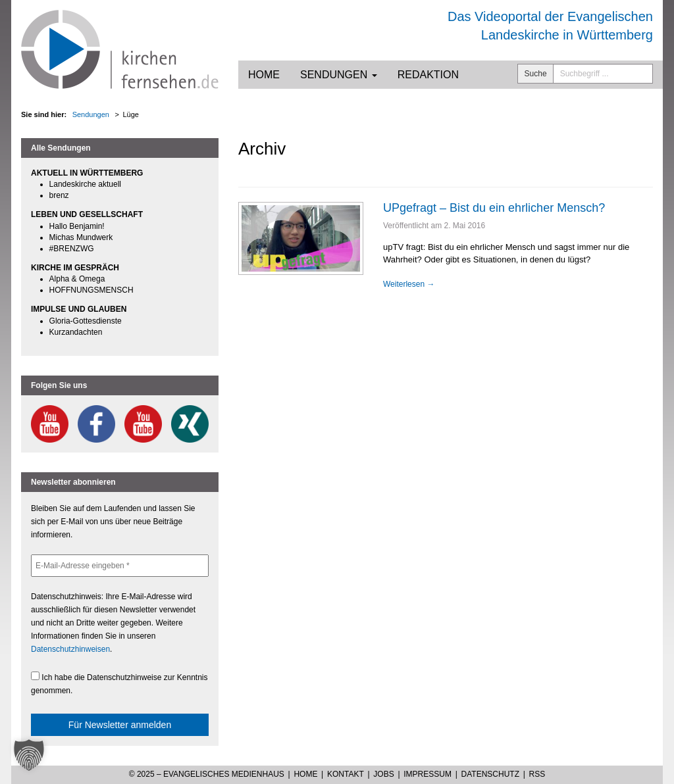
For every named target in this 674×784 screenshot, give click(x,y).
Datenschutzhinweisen (70, 649)
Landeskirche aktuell (85, 184)
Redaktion (428, 75)
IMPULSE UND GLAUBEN (79, 309)
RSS (537, 774)
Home (264, 75)
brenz (59, 195)
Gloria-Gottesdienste (86, 321)
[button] (29, 755)
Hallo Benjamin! (77, 226)
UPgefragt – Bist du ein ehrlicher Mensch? (494, 208)
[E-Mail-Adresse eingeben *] (120, 566)
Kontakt (346, 774)
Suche (536, 74)
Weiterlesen (409, 284)
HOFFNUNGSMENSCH (91, 290)
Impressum (428, 774)
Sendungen (339, 75)
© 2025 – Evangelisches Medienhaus (207, 774)
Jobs (383, 774)
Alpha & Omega (77, 279)
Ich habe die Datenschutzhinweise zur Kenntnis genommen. (119, 683)
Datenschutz (490, 774)
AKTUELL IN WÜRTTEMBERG (87, 173)
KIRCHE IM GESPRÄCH (75, 268)
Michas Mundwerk (81, 237)
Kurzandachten (76, 332)
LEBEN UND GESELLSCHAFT (87, 214)
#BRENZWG (72, 249)
